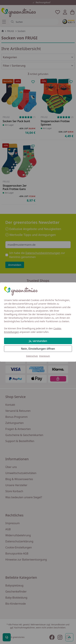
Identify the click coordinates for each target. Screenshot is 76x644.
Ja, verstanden (38, 341)
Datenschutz (32, 356)
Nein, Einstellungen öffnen (38, 349)
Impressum (45, 356)
